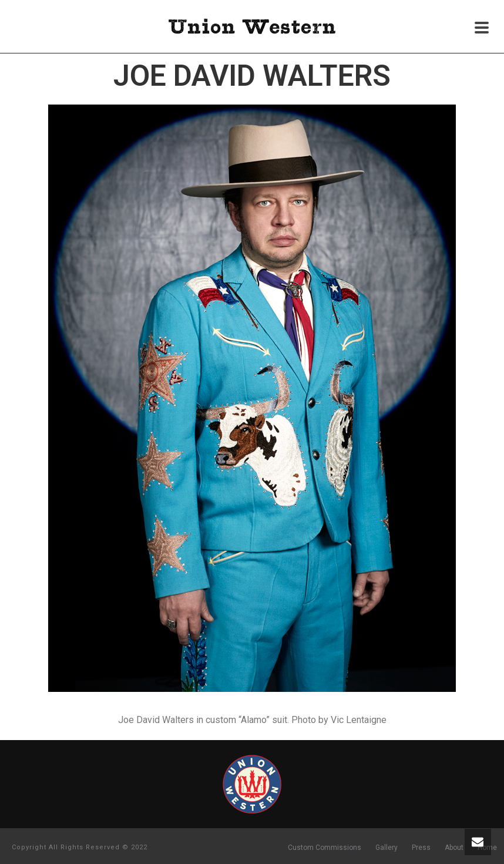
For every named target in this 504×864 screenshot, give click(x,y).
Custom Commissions (325, 848)
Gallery (387, 848)
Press (421, 848)
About (454, 848)
